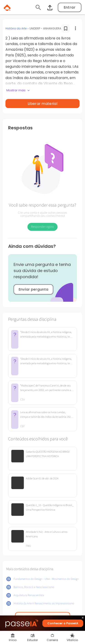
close (83, 618)
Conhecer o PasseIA (63, 623)
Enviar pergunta (33, 289)
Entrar (70, 7)
